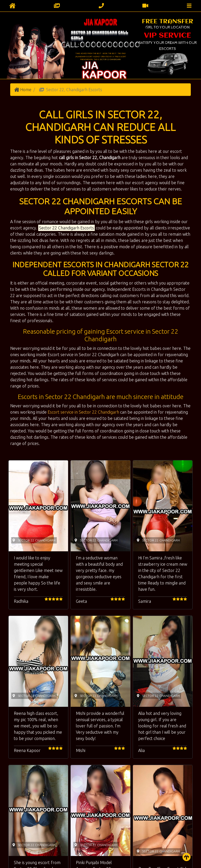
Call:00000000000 (101, 45)
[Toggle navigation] (189, 6)
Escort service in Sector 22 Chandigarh (83, 412)
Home (26, 90)
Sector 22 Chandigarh (110, 59)
